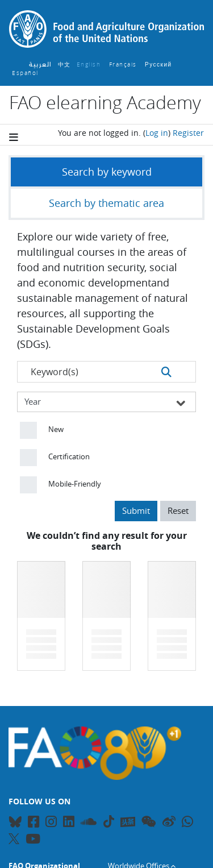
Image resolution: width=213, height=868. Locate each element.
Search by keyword (107, 172)
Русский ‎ (160, 65)
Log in (157, 133)
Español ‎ (26, 73)
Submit (136, 511)
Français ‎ (124, 65)
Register (188, 133)
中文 (64, 65)
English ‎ (90, 65)
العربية (41, 65)
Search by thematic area (106, 203)
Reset (178, 511)
